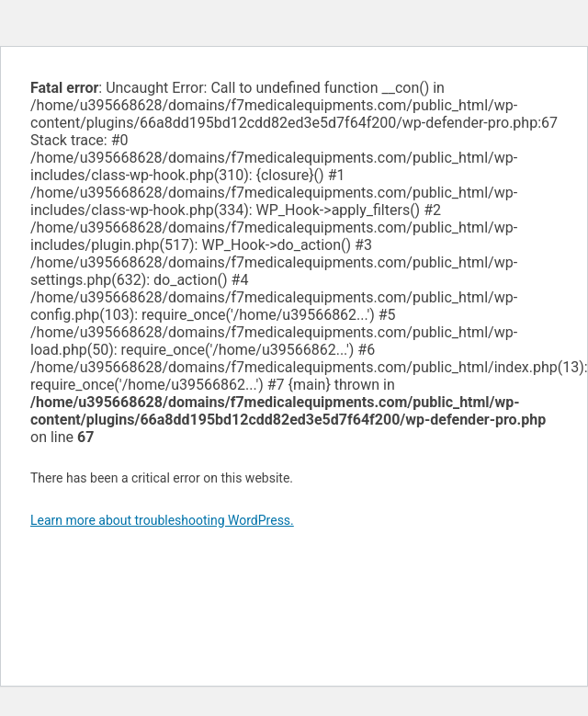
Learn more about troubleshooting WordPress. (162, 520)
